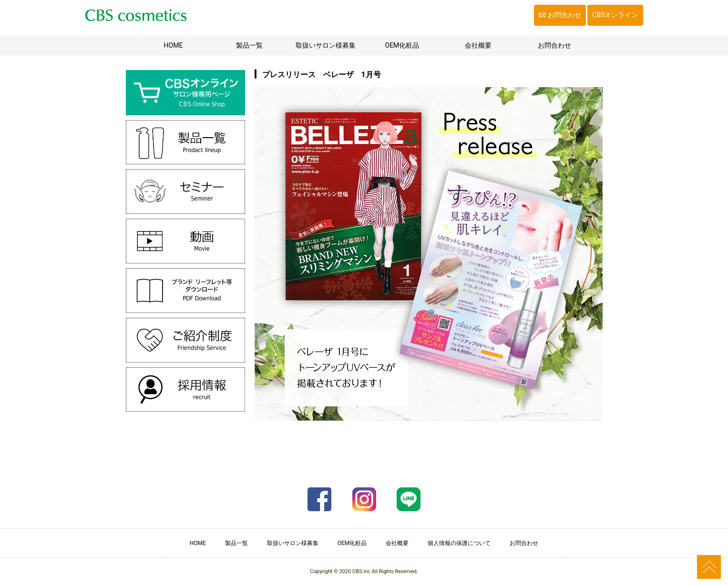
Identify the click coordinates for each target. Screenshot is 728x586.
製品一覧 (249, 45)
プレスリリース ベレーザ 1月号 (322, 75)
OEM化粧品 (402, 45)
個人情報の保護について (459, 543)
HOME (186, 45)
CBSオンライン (615, 15)
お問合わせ (564, 15)
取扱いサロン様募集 (326, 45)
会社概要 (478, 45)
